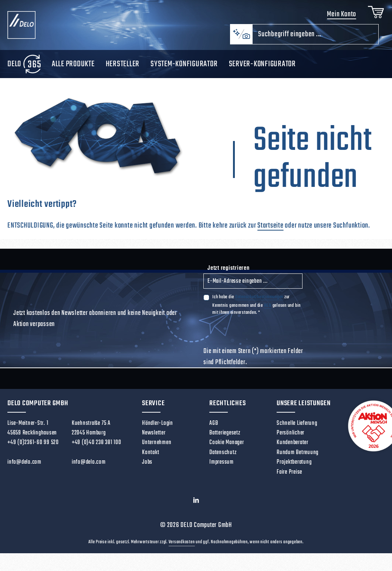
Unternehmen (157, 449)
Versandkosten (182, 548)
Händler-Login (158, 429)
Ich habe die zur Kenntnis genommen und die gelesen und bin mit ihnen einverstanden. (256, 311)
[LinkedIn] (196, 508)
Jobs (147, 468)
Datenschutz (223, 459)
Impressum (222, 468)
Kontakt (151, 459)
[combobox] (315, 41)
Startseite (271, 232)
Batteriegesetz (225, 439)
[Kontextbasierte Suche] (241, 41)
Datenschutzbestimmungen (259, 303)
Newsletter (154, 439)
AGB (268, 312)
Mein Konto (339, 18)
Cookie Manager (227, 449)
